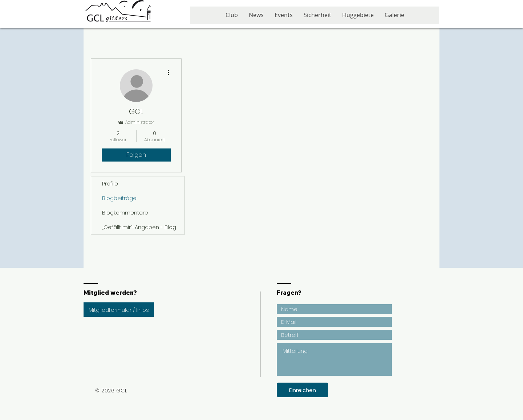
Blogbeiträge (119, 198)
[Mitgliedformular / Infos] (119, 310)
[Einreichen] (303, 390)
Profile (110, 184)
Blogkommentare (125, 213)
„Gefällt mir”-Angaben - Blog (139, 227)
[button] (284, 17)
